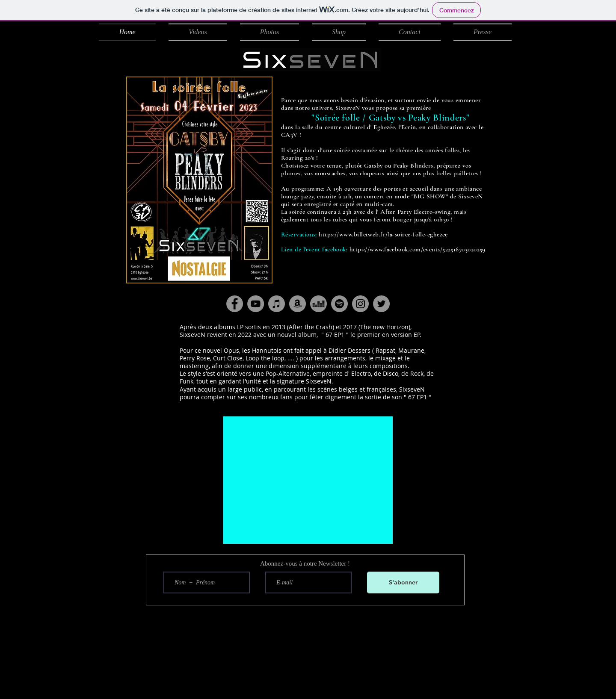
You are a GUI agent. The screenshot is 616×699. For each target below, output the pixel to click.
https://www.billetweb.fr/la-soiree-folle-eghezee (383, 234)
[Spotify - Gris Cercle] (339, 304)
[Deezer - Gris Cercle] (318, 304)
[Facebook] (235, 304)
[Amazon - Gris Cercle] (298, 304)
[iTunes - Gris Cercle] (277, 304)
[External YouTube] (308, 480)
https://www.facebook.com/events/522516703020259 (418, 249)
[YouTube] (256, 304)
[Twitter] (381, 304)
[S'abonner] (403, 582)
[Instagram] (360, 304)
